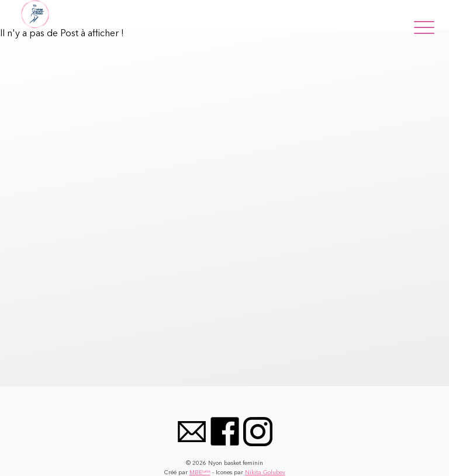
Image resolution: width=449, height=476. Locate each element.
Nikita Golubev (265, 472)
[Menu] (424, 25)
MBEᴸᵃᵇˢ (200, 472)
